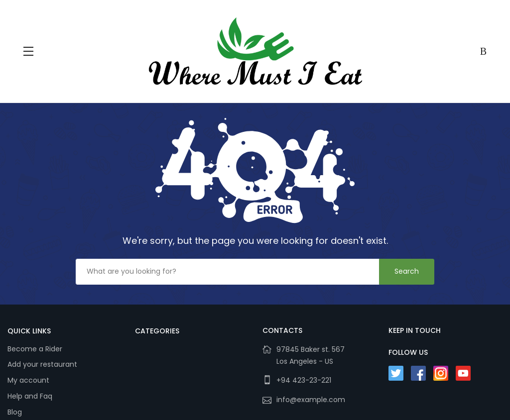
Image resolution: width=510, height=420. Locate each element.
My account (28, 380)
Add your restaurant (42, 364)
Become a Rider (35, 349)
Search (407, 271)
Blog (15, 412)
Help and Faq (30, 396)
